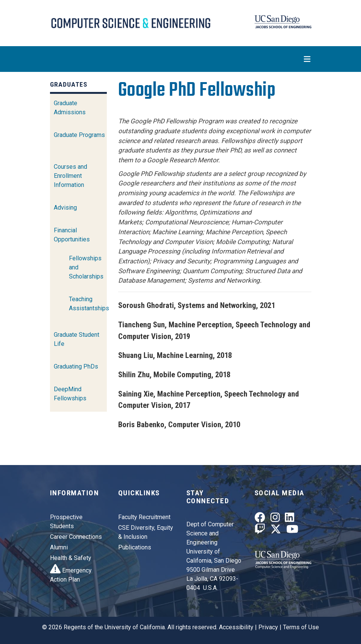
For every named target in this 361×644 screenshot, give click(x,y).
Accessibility (236, 627)
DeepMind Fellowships (70, 394)
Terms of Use (301, 627)
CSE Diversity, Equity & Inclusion (146, 532)
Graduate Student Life (77, 339)
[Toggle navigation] (181, 59)
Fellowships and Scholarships (86, 267)
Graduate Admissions (70, 108)
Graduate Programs (79, 135)
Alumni (59, 547)
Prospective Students (66, 522)
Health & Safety (71, 558)
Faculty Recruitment (144, 517)
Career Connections (76, 537)
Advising (65, 208)
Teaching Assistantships (89, 304)
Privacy (268, 627)
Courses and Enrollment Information (70, 176)
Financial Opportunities (72, 235)
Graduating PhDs (76, 366)
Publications (135, 547)
